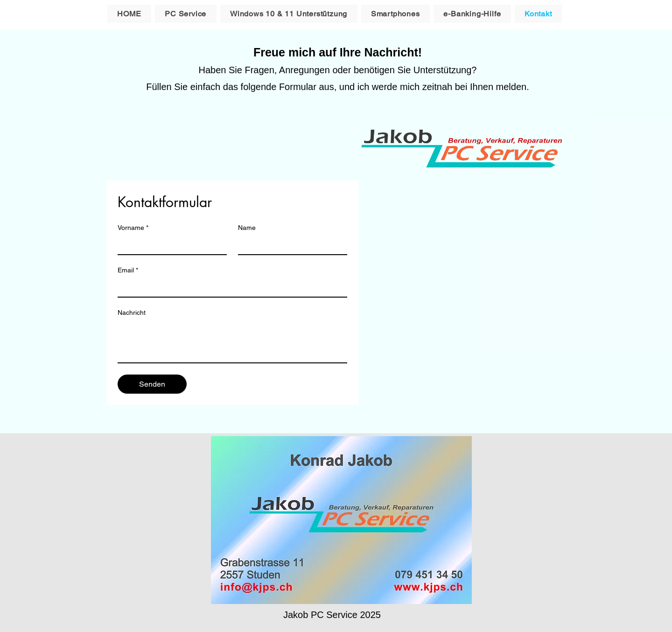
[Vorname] (169, 245)
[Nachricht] (232, 341)
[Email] (230, 287)
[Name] (290, 245)
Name (247, 228)
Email (128, 270)
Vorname (133, 228)
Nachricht (132, 313)
